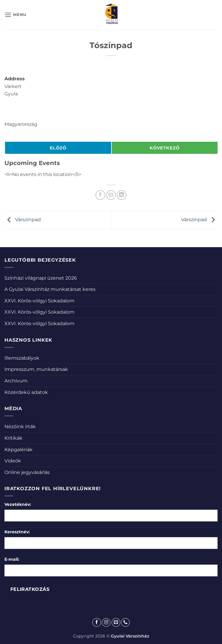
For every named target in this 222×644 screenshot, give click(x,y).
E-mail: (12, 559)
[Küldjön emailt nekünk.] (116, 622)
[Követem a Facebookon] (97, 622)
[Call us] (125, 622)
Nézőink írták (20, 427)
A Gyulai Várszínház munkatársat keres (50, 289)
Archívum (16, 381)
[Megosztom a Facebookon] (100, 195)
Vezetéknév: (18, 504)
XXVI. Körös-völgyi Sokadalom (39, 301)
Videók (13, 461)
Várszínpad (23, 220)
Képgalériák (18, 450)
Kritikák (13, 438)
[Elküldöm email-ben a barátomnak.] (111, 195)
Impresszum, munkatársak (36, 369)
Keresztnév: (17, 532)
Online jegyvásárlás (27, 472)
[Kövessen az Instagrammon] (106, 622)
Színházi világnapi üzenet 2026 (41, 278)
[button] (15, 15)
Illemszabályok (22, 358)
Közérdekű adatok (26, 392)
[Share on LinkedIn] (122, 195)
